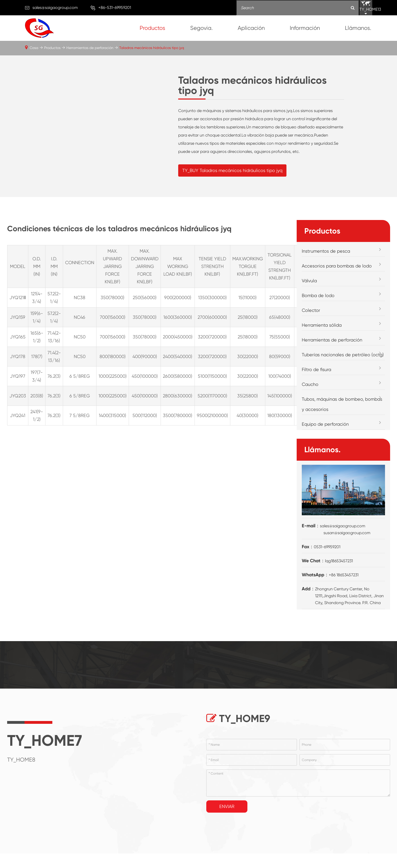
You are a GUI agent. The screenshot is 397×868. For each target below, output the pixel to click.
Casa (34, 48)
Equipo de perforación (325, 425)
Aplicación (251, 28)
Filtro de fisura (316, 370)
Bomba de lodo (318, 296)
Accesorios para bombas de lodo (337, 267)
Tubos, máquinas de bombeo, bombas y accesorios (342, 405)
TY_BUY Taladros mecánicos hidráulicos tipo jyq (232, 171)
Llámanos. (358, 28)
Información (305, 28)
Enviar (227, 807)
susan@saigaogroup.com (347, 534)
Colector (311, 311)
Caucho (310, 385)
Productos (152, 28)
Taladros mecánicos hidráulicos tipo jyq (152, 48)
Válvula (309, 281)
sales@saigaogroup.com (55, 8)
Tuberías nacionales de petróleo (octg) (343, 355)
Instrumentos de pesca (326, 252)
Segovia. (201, 28)
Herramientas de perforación (90, 48)
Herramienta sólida (322, 326)
